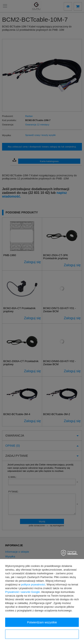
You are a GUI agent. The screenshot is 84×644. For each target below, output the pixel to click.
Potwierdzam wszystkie (42, 622)
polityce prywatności (33, 585)
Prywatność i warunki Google (22, 592)
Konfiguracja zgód (42, 634)
